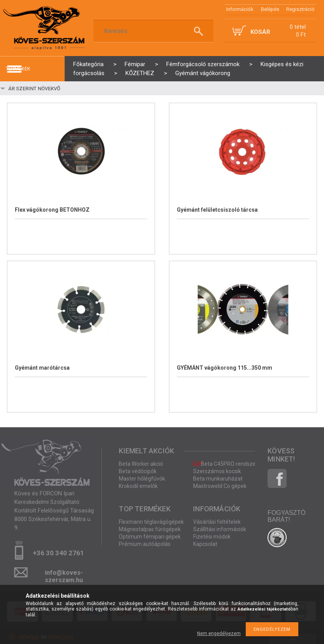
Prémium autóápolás (145, 544)
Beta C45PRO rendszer (225, 464)
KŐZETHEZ (140, 73)
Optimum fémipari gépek (150, 537)
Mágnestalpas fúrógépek (150, 529)
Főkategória (88, 64)
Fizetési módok (212, 537)
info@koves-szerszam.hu (64, 575)
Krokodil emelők (138, 486)
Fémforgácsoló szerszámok (203, 64)
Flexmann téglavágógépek (151, 522)
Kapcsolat (205, 544)
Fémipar (135, 64)
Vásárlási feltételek (217, 522)
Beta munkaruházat (218, 479)
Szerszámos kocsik (217, 471)
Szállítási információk (220, 529)
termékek (18, 69)
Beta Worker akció (141, 464)
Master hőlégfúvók (142, 479)
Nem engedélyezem (219, 633)
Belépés (270, 9)
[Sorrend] (53, 88)
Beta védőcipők (138, 471)
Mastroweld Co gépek (220, 486)
